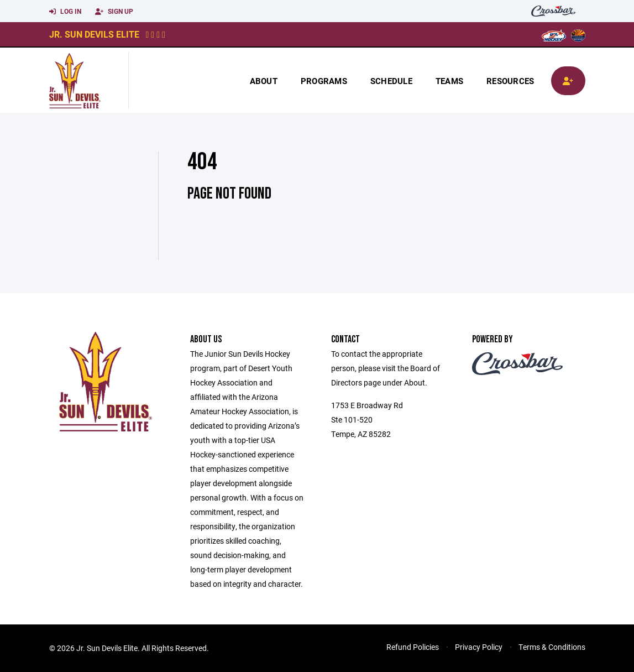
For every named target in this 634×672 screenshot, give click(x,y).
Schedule (391, 81)
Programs (324, 81)
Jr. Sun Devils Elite (94, 34)
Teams (449, 81)
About (264, 81)
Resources (510, 81)
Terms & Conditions (552, 647)
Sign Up (114, 12)
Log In (65, 12)
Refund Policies (413, 647)
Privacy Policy (479, 647)
